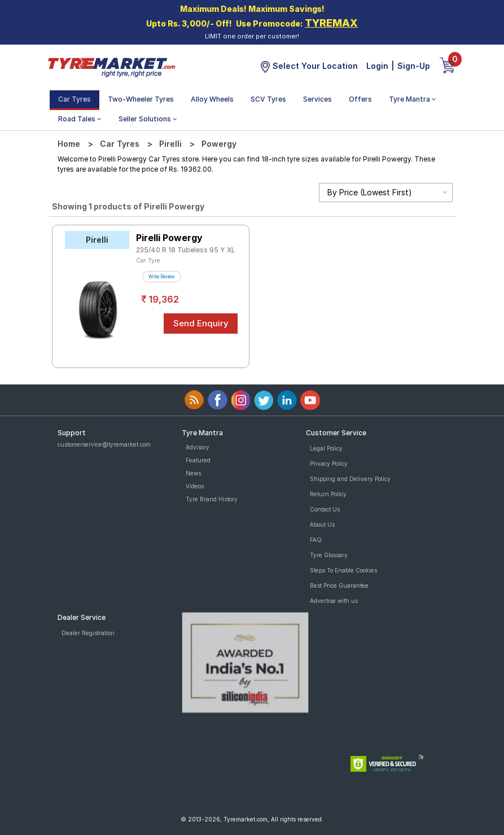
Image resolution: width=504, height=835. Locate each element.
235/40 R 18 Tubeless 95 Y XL (186, 250)
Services (317, 99)
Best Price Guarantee (339, 585)
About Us (322, 524)
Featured (198, 460)
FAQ (316, 540)
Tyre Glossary (329, 555)
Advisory (198, 447)
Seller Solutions (148, 119)
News (193, 473)
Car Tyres (74, 99)
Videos (195, 486)
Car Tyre (148, 260)
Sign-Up (414, 66)
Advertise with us (334, 601)
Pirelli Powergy (169, 238)
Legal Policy (326, 448)
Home (69, 144)
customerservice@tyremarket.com (104, 444)
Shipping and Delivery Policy (350, 479)
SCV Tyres (268, 99)
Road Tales (80, 119)
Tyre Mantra (413, 99)
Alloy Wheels (212, 99)
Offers (360, 99)
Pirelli (170, 144)
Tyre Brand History (212, 499)
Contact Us (325, 509)
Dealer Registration (88, 633)
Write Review (162, 277)
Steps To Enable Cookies (343, 570)
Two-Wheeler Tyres (141, 99)
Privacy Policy (329, 464)
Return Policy (328, 494)
